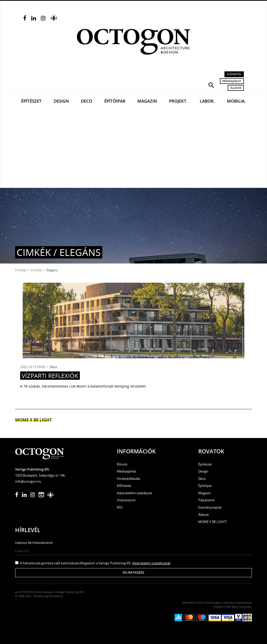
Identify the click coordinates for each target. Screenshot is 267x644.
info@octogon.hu (28, 481)
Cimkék (36, 270)
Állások (236, 88)
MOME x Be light (34, 420)
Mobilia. (236, 101)
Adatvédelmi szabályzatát (151, 563)
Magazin (147, 101)
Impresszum (126, 500)
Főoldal (21, 270)
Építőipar (115, 101)
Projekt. (178, 101)
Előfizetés (234, 74)
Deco (87, 101)
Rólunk (122, 464)
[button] (211, 85)
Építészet (31, 101)
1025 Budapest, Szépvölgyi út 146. (40, 475)
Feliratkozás (133, 573)
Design (61, 101)
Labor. (207, 101)
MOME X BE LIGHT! (212, 522)
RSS (120, 507)
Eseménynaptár (210, 507)
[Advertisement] (133, 150)
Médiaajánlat (232, 81)
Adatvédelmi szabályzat (135, 493)
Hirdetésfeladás (129, 479)
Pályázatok (206, 500)
